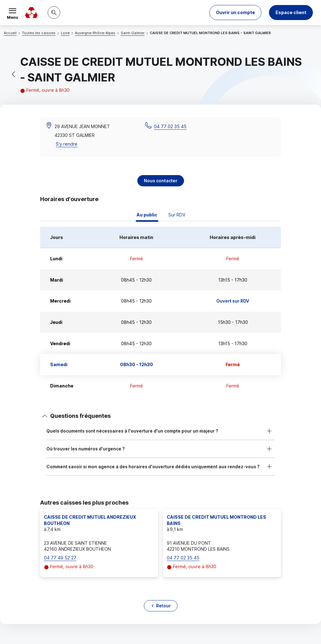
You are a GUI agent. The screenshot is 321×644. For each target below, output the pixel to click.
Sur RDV (177, 215)
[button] (235, 13)
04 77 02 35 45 (170, 126)
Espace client (291, 12)
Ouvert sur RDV (233, 301)
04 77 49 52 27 (60, 558)
